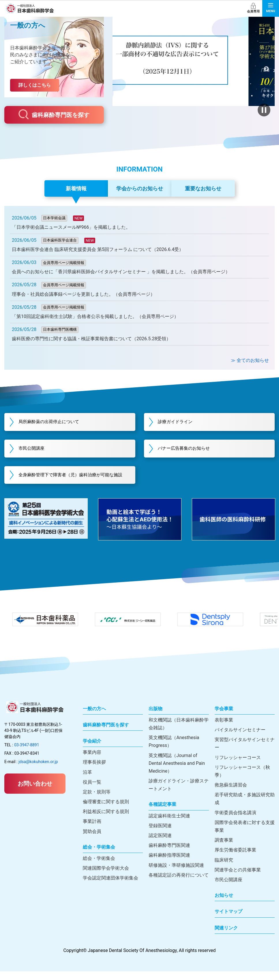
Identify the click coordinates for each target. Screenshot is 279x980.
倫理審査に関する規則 (106, 811)
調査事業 (224, 849)
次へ (266, 69)
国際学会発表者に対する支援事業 (245, 835)
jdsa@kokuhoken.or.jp (38, 771)
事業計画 (92, 830)
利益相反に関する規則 (106, 820)
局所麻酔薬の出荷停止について (54, 422)
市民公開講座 (35, 449)
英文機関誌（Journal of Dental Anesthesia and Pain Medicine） (177, 772)
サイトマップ (229, 920)
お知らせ (224, 904)
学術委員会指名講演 (235, 821)
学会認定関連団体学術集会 (111, 887)
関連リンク (226, 937)
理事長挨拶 (94, 771)
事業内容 (92, 761)
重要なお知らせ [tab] (203, 188)
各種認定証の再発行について (179, 884)
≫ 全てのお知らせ (250, 360)
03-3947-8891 (27, 754)
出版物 (156, 717)
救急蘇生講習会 (231, 794)
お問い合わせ (35, 793)
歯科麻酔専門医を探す (54, 114)
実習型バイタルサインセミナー (245, 752)
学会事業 (224, 717)
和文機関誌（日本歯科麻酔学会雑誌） (179, 732)
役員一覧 (92, 791)
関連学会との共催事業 (238, 878)
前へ (121, 69)
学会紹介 (92, 750)
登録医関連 (160, 835)
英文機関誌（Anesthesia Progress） (174, 750)
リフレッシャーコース (238, 766)
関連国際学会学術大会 (106, 877)
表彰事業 (224, 729)
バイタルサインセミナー (240, 739)
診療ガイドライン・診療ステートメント (179, 794)
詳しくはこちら (35, 85)
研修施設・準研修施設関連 (176, 874)
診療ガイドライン (180, 422)
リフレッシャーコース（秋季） (242, 780)
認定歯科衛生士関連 (169, 824)
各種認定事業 (162, 813)
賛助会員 (92, 840)
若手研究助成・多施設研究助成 (245, 808)
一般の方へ (94, 717)
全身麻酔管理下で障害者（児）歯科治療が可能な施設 (72, 480)
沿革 (87, 781)
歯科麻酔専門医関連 (169, 854)
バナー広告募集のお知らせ (189, 449)
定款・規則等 (97, 801)
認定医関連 (160, 844)
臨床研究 (224, 869)
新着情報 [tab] (76, 188)
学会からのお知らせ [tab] (140, 188)
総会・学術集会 (99, 856)
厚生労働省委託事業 (235, 859)
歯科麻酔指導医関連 (169, 864)
